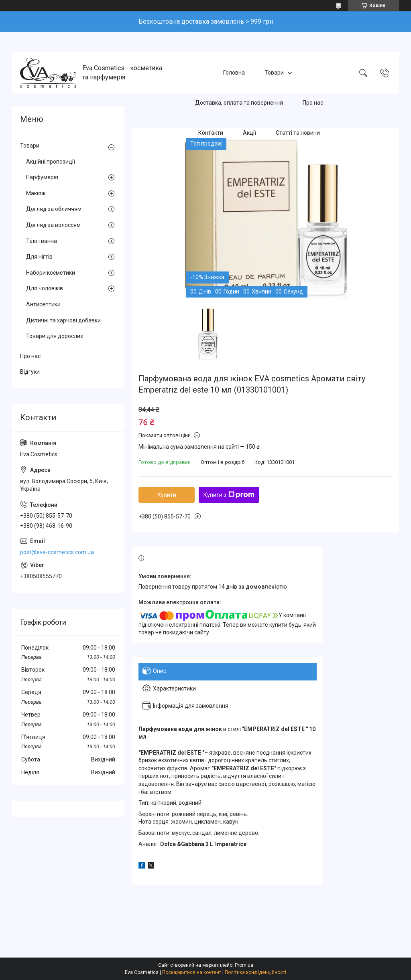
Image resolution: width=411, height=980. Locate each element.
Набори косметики (51, 273)
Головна (234, 73)
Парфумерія (42, 177)
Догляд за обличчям (54, 209)
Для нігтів (39, 257)
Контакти (211, 133)
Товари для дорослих (55, 336)
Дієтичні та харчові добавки (63, 320)
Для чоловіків (45, 288)
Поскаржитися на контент (192, 972)
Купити (167, 495)
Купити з (229, 495)
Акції (249, 133)
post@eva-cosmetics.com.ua (57, 552)
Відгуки (30, 372)
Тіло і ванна (42, 241)
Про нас (313, 103)
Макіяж (36, 193)
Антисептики (43, 304)
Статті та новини (298, 133)
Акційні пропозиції (51, 162)
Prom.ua (244, 965)
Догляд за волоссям (53, 225)
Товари (274, 73)
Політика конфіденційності (255, 972)
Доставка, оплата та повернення (239, 103)
